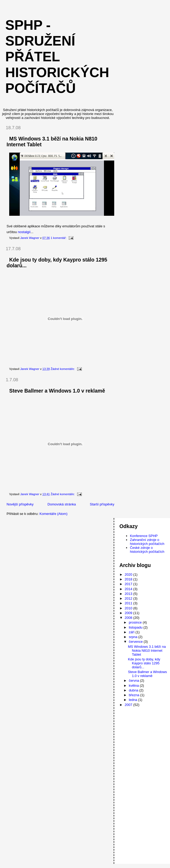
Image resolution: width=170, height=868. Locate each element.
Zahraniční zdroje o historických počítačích (147, 542)
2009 (129, 613)
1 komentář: (59, 238)
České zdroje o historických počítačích (147, 550)
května (134, 686)
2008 (129, 618)
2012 (129, 598)
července (136, 642)
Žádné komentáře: (63, 369)
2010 (129, 608)
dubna (134, 690)
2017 (129, 584)
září (132, 632)
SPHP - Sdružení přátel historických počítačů (57, 57)
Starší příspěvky (102, 504)
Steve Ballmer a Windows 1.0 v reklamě (57, 391)
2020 (129, 575)
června (134, 681)
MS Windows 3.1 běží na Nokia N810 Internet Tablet (147, 651)
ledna (133, 700)
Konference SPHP (144, 536)
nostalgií (24, 232)
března (134, 695)
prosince (136, 622)
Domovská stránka (62, 504)
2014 (129, 589)
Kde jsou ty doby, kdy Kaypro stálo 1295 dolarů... (144, 663)
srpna (133, 637)
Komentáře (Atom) (53, 514)
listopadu (136, 627)
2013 (129, 594)
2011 (129, 603)
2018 (129, 579)
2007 (129, 705)
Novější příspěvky (20, 504)
